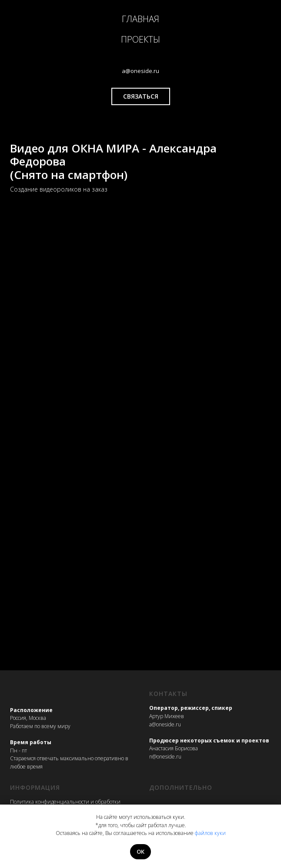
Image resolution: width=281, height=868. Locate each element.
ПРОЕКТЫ (140, 39)
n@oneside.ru (165, 757)
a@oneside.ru (165, 724)
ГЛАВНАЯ (140, 19)
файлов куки (210, 833)
